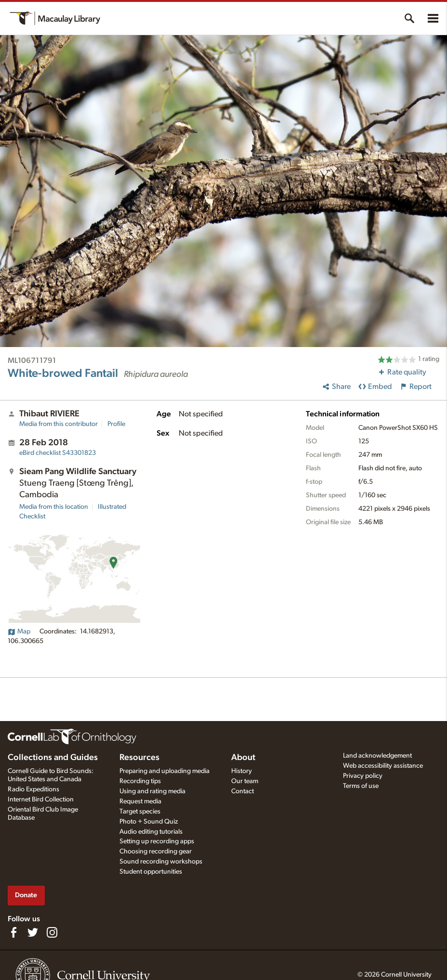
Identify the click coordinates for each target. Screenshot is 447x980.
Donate (26, 895)
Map (19, 632)
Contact (243, 791)
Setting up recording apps (157, 841)
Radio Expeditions (33, 789)
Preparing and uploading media (164, 771)
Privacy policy (363, 776)
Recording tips (140, 781)
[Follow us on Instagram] (52, 932)
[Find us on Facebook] (13, 932)
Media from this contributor (59, 424)
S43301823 (58, 453)
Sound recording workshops (161, 862)
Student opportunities (151, 872)
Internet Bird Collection (41, 799)
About (243, 758)
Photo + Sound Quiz (149, 822)
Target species (140, 812)
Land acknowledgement (377, 756)
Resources (139, 758)
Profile (116, 424)
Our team (245, 781)
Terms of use (361, 786)
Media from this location (54, 507)
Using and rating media (152, 791)
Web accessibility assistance (383, 766)
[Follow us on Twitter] (33, 932)
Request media (140, 801)
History (242, 771)
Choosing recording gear (156, 851)
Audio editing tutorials (151, 832)
